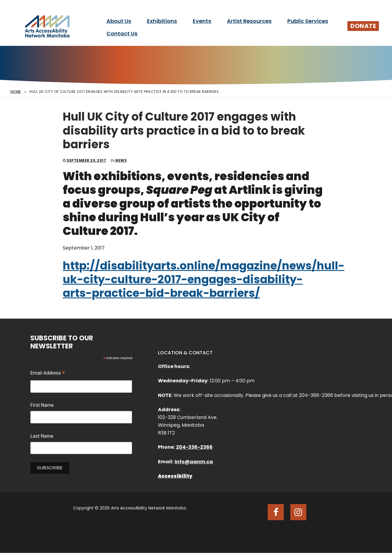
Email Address (48, 374)
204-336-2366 (194, 447)
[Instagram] (298, 512)
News (119, 160)
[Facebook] (276, 512)
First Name (42, 405)
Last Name (42, 436)
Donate (363, 26)
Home (16, 92)
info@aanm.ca (194, 462)
